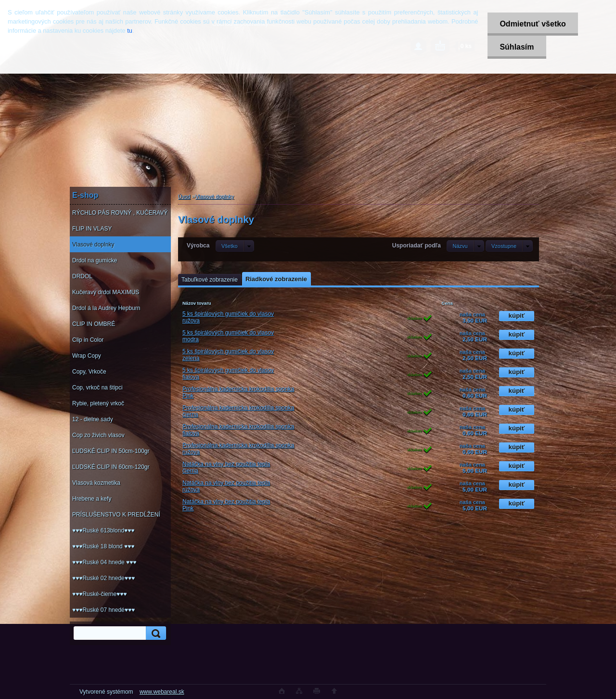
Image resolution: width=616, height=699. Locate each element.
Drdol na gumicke (95, 260)
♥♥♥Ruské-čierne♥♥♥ (99, 594)
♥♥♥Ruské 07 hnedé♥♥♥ (103, 610)
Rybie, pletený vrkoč (98, 403)
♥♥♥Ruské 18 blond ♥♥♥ (103, 546)
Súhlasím (517, 47)
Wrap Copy (87, 356)
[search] (154, 633)
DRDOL (82, 276)
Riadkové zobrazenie (276, 279)
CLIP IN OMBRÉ (94, 324)
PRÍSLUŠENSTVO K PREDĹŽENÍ (116, 515)
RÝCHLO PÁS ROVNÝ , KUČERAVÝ (120, 213)
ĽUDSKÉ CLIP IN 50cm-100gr (111, 451)
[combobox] (465, 246)
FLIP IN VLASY (92, 229)
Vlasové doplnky (93, 245)
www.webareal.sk (162, 692)
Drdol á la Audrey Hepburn (106, 308)
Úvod (184, 196)
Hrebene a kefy (92, 499)
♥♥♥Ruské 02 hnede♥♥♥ (103, 578)
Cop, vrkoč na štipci (97, 388)
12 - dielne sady (93, 419)
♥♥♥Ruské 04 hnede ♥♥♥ (104, 562)
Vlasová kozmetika (96, 483)
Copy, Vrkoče (89, 372)
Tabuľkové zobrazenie (210, 280)
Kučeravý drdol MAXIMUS (106, 292)
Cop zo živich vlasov (98, 435)
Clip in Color (88, 340)
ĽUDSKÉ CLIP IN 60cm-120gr (111, 467)
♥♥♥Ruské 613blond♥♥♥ (103, 531)
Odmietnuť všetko (533, 24)
